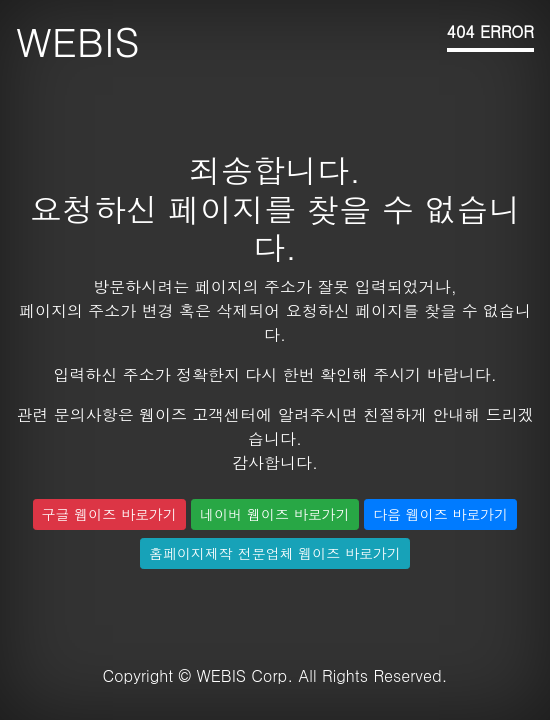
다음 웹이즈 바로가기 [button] (440, 514)
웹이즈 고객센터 (197, 414)
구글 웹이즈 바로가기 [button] (109, 514)
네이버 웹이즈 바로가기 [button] (274, 514)
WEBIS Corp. (244, 675)
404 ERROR (490, 31)
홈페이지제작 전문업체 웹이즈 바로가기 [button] (275, 553)
